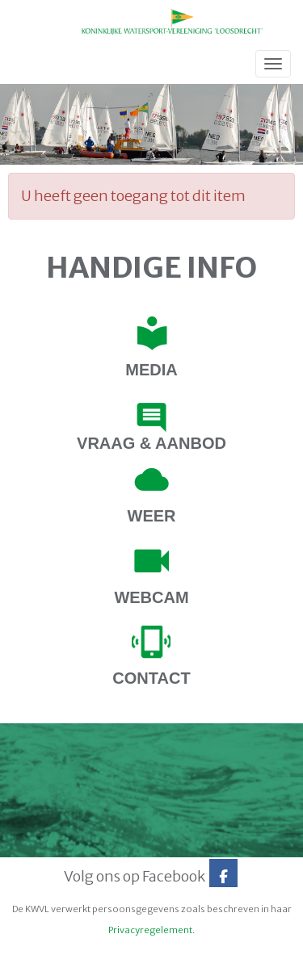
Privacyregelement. (151, 930)
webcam (151, 597)
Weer (152, 516)
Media (151, 370)
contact (151, 678)
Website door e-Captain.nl (62, 962)
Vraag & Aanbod (151, 443)
